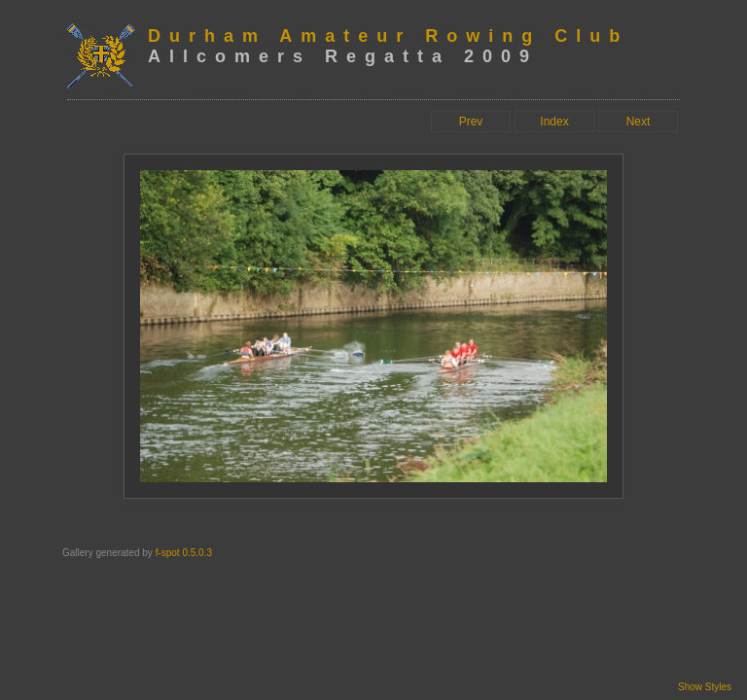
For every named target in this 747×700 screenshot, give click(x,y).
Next (639, 122)
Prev (471, 122)
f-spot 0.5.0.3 (184, 553)
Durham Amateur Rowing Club (388, 36)
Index (554, 122)
